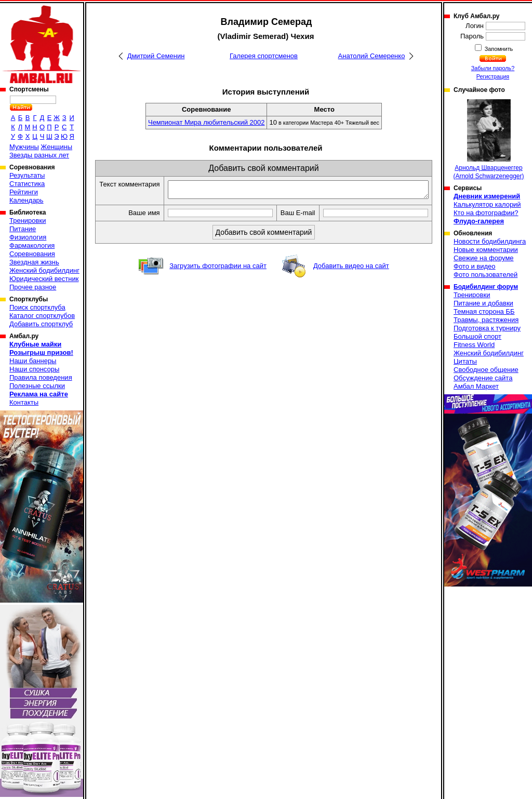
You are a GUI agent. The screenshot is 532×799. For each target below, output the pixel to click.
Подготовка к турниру (487, 328)
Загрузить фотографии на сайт (218, 277)
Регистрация (493, 76)
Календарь (26, 200)
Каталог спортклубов (42, 316)
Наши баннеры (33, 361)
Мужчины (24, 147)
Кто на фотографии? (486, 213)
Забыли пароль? (493, 68)
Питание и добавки (483, 303)
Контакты (24, 402)
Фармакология (32, 245)
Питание (23, 229)
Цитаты (465, 361)
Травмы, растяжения (486, 320)
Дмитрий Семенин (156, 56)
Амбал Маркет (476, 386)
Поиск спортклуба (37, 307)
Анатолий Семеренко (372, 56)
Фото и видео (475, 266)
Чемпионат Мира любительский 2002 (206, 122)
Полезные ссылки (37, 386)
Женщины (56, 147)
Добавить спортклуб (41, 324)
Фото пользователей (486, 275)
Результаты (27, 175)
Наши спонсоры (34, 369)
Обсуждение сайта (483, 378)
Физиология (28, 237)
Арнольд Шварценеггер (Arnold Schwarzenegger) (488, 139)
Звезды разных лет (39, 155)
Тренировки (28, 221)
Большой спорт (477, 336)
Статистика (27, 184)
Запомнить (498, 49)
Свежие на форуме (484, 258)
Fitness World (474, 345)
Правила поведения (41, 377)
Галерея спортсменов (264, 56)
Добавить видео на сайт (351, 277)
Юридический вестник (44, 279)
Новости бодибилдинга (490, 241)
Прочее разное (33, 287)
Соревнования (32, 254)
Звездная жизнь (34, 262)
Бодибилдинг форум (486, 287)
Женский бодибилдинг (44, 270)
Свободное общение (486, 370)
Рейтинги (24, 192)
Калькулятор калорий (487, 204)
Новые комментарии (486, 250)
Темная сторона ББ (484, 311)
